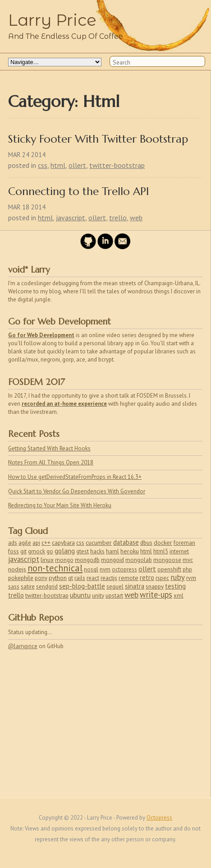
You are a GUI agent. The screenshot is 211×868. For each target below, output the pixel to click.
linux (47, 560)
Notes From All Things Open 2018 (51, 462)
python (58, 578)
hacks (97, 551)
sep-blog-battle (82, 586)
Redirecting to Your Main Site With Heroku (60, 505)
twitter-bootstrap (117, 165)
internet (179, 551)
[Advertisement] (71, 722)
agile (25, 543)
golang (65, 551)
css (43, 165)
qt (71, 578)
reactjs (109, 578)
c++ (46, 543)
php (187, 569)
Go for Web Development (41, 335)
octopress (124, 569)
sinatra (135, 586)
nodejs (17, 569)
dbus (146, 543)
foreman (184, 543)
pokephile (21, 578)
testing (175, 586)
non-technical (55, 568)
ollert (77, 165)
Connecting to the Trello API (78, 192)
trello (118, 218)
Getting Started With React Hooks (49, 448)
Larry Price (52, 20)
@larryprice (23, 646)
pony (41, 578)
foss (14, 551)
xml (179, 596)
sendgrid (47, 587)
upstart (114, 596)
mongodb (87, 560)
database (126, 542)
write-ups (156, 594)
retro (147, 578)
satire (28, 587)
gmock (37, 551)
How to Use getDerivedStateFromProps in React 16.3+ (75, 477)
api (36, 543)
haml (112, 551)
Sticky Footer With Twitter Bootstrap (98, 139)
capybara (63, 543)
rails (80, 578)
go (50, 551)
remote (128, 578)
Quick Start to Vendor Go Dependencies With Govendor (77, 491)
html (58, 165)
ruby (178, 577)
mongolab (139, 560)
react (93, 578)
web (136, 218)
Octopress (159, 818)
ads (13, 543)
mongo (64, 560)
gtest (83, 551)
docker (163, 543)
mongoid (112, 560)
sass (14, 587)
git (23, 551)
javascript (71, 218)
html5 (161, 551)
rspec (162, 578)
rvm (191, 578)
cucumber (99, 543)
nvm (105, 569)
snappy (155, 586)
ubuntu (80, 595)
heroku (130, 551)
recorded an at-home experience (64, 404)
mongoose (167, 560)
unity (98, 596)
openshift (169, 569)
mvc (188, 560)
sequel (115, 587)
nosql (91, 569)
